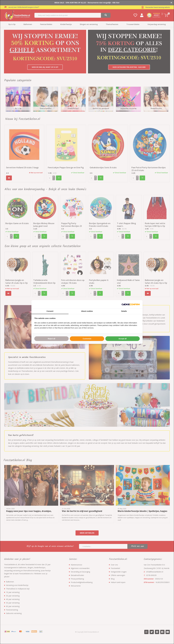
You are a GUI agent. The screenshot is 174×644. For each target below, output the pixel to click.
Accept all (123, 339)
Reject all (51, 339)
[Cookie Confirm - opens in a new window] (131, 304)
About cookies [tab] (87, 311)
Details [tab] (124, 311)
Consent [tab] (50, 311)
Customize (87, 339)
